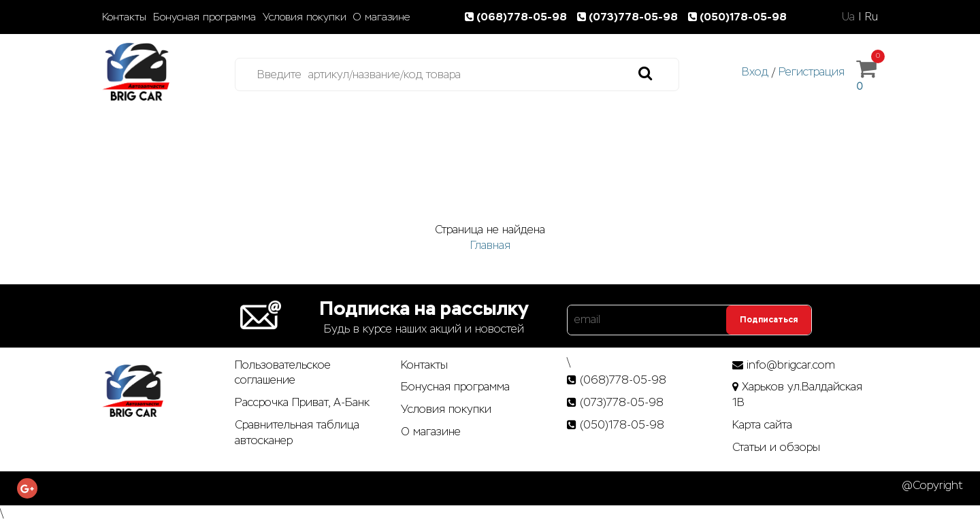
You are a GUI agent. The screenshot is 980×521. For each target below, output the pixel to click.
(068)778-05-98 (519, 17)
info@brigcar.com (791, 365)
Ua (848, 17)
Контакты (124, 17)
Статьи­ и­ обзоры (776, 447)
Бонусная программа (205, 17)
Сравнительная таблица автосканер (297, 433)
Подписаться (769, 320)
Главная (490, 245)
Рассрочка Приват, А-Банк (302, 402)
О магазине (381, 17)
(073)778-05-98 (630, 17)
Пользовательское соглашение (283, 373)
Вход (755, 72)
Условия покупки (305, 17)
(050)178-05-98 (739, 17)
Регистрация (812, 72)
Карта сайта (762, 425)
